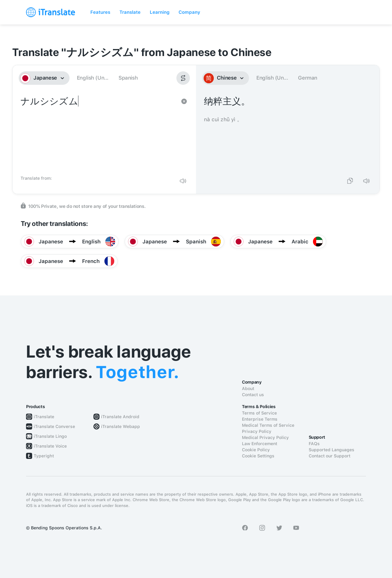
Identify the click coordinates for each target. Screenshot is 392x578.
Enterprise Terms (260, 419)
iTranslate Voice (50, 446)
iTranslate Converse (54, 426)
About (248, 388)
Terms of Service (259, 413)
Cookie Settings (258, 456)
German (308, 78)
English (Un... (93, 78)
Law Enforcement (260, 444)
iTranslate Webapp (121, 426)
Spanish (128, 78)
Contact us (253, 395)
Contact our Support (330, 456)
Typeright (44, 456)
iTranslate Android (120, 417)
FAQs (314, 444)
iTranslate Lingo (50, 436)
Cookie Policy (256, 450)
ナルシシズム (98, 133)
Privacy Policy (257, 431)
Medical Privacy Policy (265, 437)
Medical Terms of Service (268, 425)
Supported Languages (332, 450)
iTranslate (44, 417)
